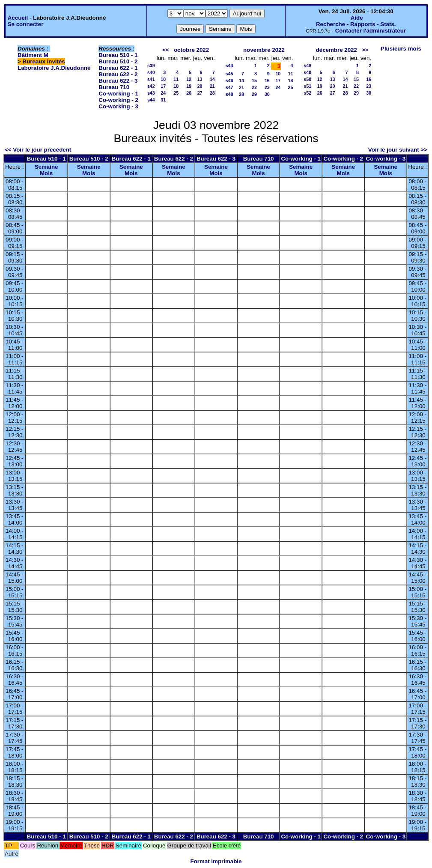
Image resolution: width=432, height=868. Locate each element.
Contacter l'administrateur (371, 31)
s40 (151, 72)
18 (176, 86)
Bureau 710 (114, 87)
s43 (151, 93)
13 (200, 79)
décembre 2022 (337, 50)
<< (166, 50)
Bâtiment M (33, 55)
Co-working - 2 (118, 100)
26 (189, 93)
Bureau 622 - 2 (118, 74)
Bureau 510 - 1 (118, 55)
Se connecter (26, 24)
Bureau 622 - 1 (118, 68)
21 (212, 86)
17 (163, 86)
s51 (307, 86)
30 (267, 94)
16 (267, 81)
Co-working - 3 (118, 106)
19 (189, 86)
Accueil (18, 18)
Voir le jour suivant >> (398, 150)
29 (254, 94)
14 (212, 79)
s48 (229, 94)
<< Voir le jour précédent (38, 150)
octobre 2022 (191, 50)
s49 (307, 72)
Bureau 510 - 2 (118, 61)
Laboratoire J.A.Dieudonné (54, 68)
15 (254, 81)
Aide (357, 18)
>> (365, 50)
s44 (151, 100)
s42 (151, 86)
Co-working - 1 (118, 94)
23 (267, 87)
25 (176, 93)
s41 (151, 79)
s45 (229, 74)
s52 (307, 93)
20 (200, 86)
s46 (229, 81)
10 (163, 79)
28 (212, 93)
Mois (46, 173)
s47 (229, 87)
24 (163, 93)
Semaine (46, 167)
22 (254, 87)
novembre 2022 (264, 50)
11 (176, 79)
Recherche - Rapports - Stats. (356, 24)
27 (200, 93)
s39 (151, 66)
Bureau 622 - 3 (118, 81)
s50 (307, 79)
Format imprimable (216, 861)
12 (189, 79)
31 (163, 100)
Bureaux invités (44, 61)
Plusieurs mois (401, 49)
